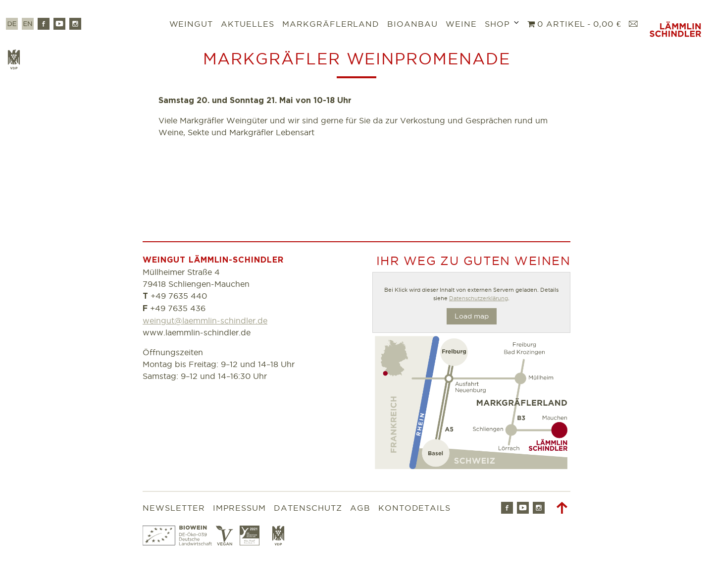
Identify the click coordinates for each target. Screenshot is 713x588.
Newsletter (174, 508)
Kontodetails (415, 508)
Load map (472, 316)
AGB (360, 508)
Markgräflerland (331, 24)
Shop (497, 24)
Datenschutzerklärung (479, 298)
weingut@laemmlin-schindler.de (205, 321)
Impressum (240, 508)
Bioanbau (412, 24)
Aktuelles (248, 24)
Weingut (191, 24)
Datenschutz (308, 508)
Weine (461, 24)
